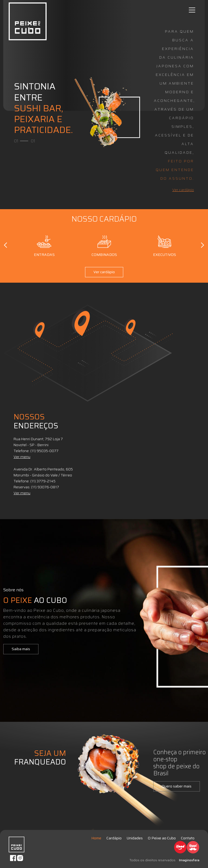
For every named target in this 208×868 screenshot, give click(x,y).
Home (96, 838)
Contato (188, 838)
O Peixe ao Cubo (162, 838)
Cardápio (114, 838)
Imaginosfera (189, 860)
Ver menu (22, 457)
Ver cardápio (183, 190)
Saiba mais (21, 649)
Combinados (104, 245)
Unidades (135, 838)
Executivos (165, 245)
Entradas (44, 245)
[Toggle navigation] (192, 10)
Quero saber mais (177, 786)
